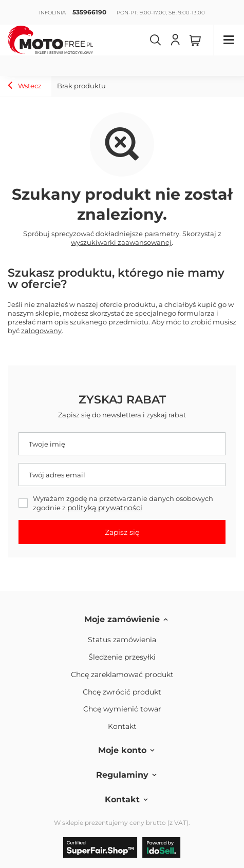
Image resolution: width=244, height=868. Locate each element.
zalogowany (41, 331)
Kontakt (122, 727)
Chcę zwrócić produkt (122, 692)
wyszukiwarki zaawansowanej (121, 242)
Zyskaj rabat (122, 400)
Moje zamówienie (122, 619)
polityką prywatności (105, 508)
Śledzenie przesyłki (122, 657)
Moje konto (122, 750)
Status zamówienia (122, 640)
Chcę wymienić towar (122, 709)
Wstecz (25, 87)
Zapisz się (122, 532)
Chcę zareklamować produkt (122, 675)
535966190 (89, 12)
